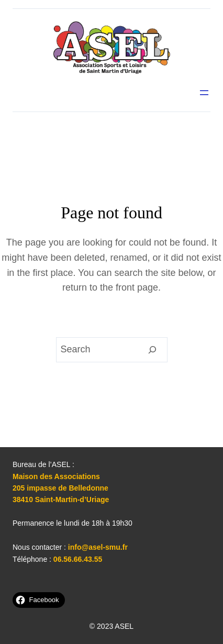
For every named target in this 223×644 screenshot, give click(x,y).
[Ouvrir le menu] (204, 93)
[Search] (153, 350)
